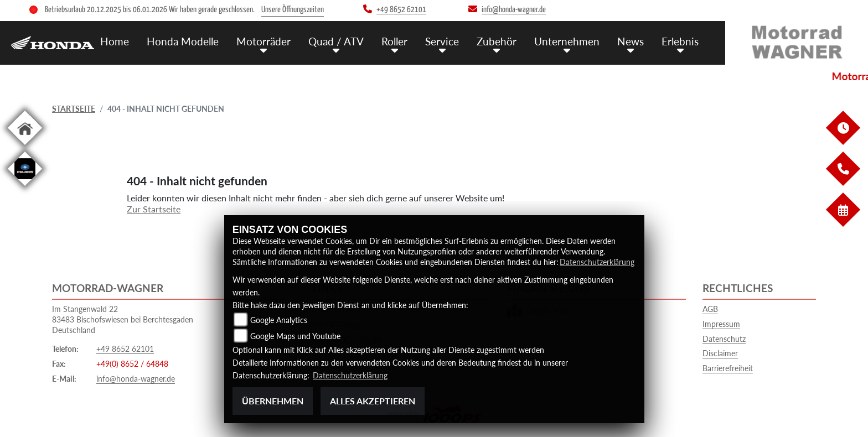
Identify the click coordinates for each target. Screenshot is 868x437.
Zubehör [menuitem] (497, 41)
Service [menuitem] (442, 41)
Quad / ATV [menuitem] (336, 41)
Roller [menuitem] (394, 41)
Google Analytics (279, 320)
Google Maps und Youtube (295, 336)
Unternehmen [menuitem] (567, 41)
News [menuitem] (631, 41)
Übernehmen (273, 401)
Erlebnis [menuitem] (680, 41)
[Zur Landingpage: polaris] (25, 188)
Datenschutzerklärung (597, 262)
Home (115, 41)
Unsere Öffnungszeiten (293, 10)
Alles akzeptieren (373, 401)
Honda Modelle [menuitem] (183, 41)
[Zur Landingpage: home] (25, 147)
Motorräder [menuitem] (263, 41)
